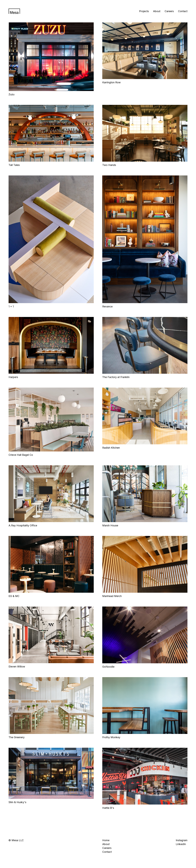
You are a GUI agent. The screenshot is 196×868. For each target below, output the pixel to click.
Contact (183, 11)
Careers (169, 11)
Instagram (182, 840)
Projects (144, 11)
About (157, 11)
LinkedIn (181, 844)
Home (106, 840)
